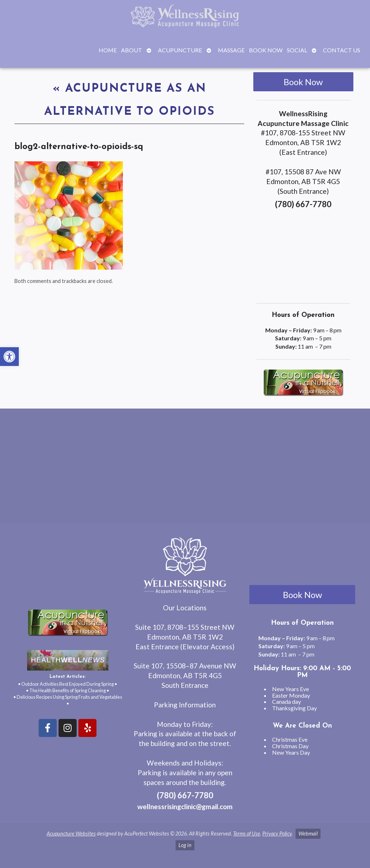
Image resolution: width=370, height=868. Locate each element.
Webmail (308, 834)
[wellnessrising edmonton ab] (185, 468)
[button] (9, 357)
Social (297, 50)
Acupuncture (180, 50)
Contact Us (342, 50)
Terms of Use (247, 834)
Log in (185, 845)
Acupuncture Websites (71, 834)
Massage (231, 50)
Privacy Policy (277, 834)
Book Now (266, 50)
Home (108, 50)
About (132, 50)
